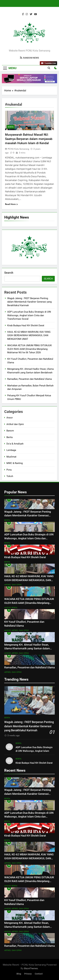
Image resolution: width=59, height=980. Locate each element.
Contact (39, 974)
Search (9, 273)
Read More (11, 204)
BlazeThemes (31, 968)
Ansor (10, 418)
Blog (19, 974)
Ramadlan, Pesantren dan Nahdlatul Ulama (29, 379)
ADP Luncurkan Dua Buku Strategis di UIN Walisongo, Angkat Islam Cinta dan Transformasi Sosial (29, 315)
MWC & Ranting (15, 463)
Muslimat (11, 457)
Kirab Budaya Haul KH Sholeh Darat (26, 325)
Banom (10, 431)
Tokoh (10, 476)
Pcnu (9, 470)
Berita (11, 127)
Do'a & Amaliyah (15, 444)
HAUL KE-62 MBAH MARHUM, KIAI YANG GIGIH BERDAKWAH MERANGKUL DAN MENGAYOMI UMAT (29, 335)
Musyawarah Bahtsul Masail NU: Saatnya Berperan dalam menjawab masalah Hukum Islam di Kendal (29, 139)
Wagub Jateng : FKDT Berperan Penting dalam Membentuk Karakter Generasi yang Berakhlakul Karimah (29, 302)
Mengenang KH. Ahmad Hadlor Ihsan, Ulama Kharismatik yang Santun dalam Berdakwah (27, 649)
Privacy (28, 974)
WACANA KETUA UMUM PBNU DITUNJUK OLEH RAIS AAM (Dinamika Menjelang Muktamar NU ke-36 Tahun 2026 (29, 349)
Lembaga (11, 450)
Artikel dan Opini (15, 424)
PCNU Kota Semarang (18, 149)
